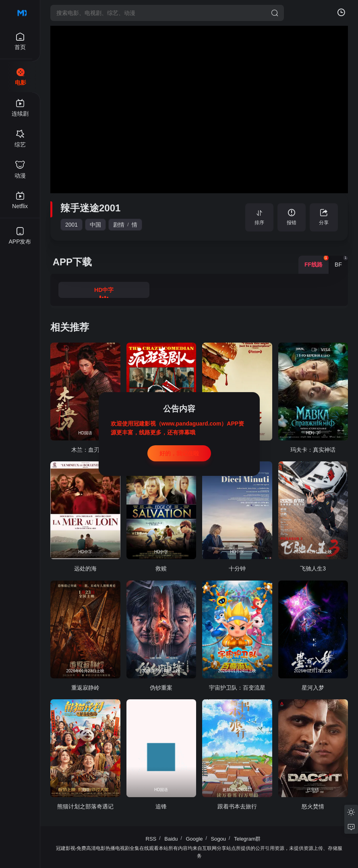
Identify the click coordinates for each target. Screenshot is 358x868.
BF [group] (341, 262)
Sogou (218, 839)
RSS (151, 839)
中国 (95, 225)
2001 (71, 225)
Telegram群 (247, 839)
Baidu (171, 839)
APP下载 (72, 262)
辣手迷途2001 (90, 208)
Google (195, 839)
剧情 (119, 225)
